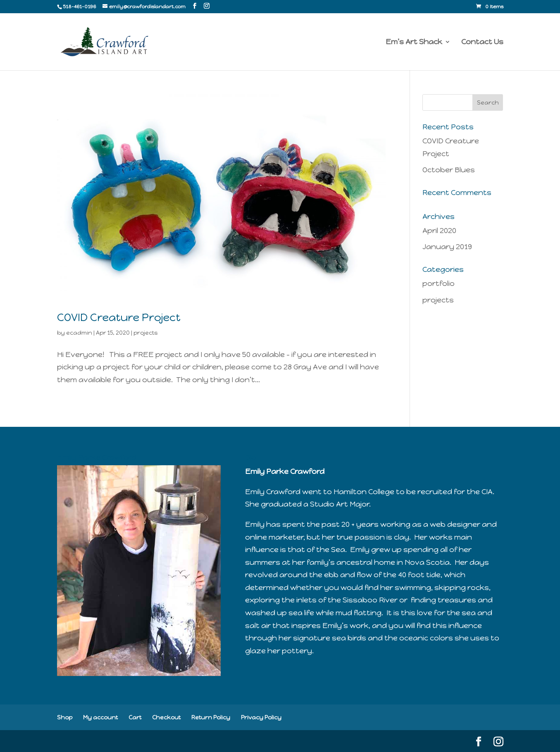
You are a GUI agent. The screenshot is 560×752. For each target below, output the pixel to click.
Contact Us (482, 43)
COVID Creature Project (119, 317)
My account (100, 717)
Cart (135, 717)
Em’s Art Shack (414, 43)
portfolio (438, 283)
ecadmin (79, 333)
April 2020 (439, 231)
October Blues (449, 170)
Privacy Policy (261, 717)
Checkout (166, 717)
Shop (65, 717)
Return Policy (211, 717)
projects (145, 333)
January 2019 (447, 247)
